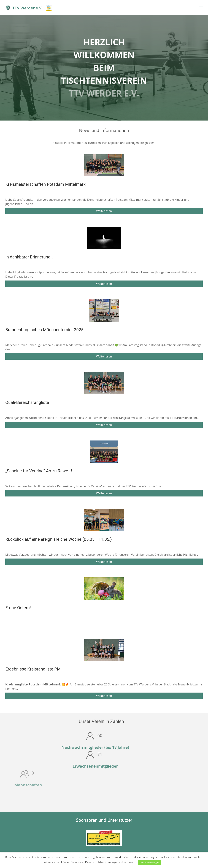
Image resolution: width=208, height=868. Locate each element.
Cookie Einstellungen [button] (149, 862)
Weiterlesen (104, 211)
